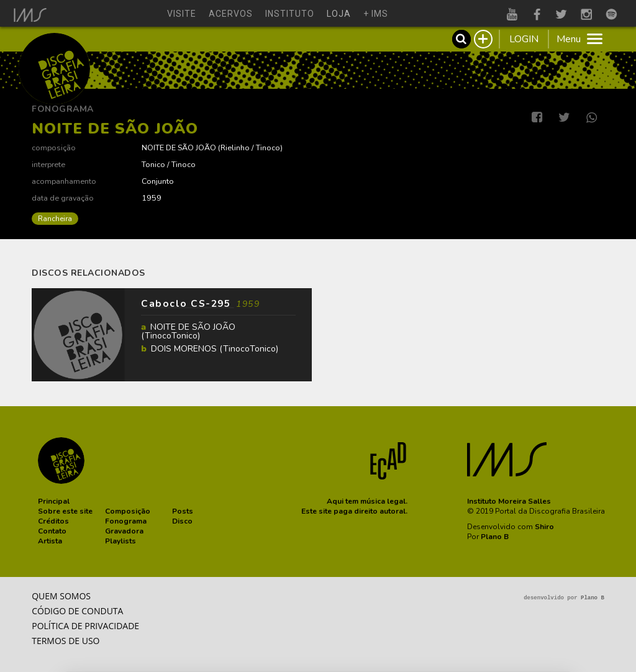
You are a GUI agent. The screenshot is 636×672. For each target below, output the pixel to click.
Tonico (153, 164)
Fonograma (63, 109)
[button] (54, 501)
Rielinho (235, 148)
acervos (231, 14)
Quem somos (61, 596)
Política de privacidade (85, 626)
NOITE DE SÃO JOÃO (179, 148)
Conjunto (158, 181)
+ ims (376, 14)
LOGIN (524, 39)
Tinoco (268, 148)
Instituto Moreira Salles (509, 501)
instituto (290, 14)
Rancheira (55, 219)
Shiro (544, 527)
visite (182, 14)
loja (339, 14)
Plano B (495, 537)
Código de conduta (77, 611)
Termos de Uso (66, 641)
